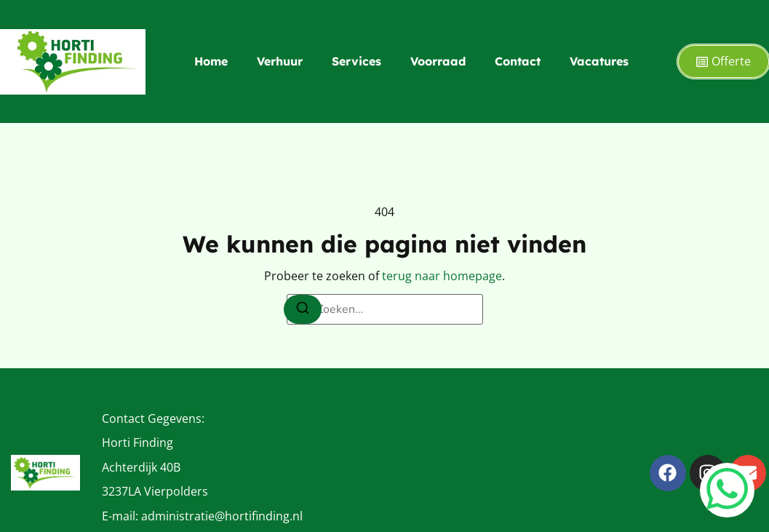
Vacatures (599, 61)
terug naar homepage (442, 276)
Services (356, 61)
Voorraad (438, 61)
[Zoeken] (303, 309)
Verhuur (280, 61)
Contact (518, 61)
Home (211, 61)
